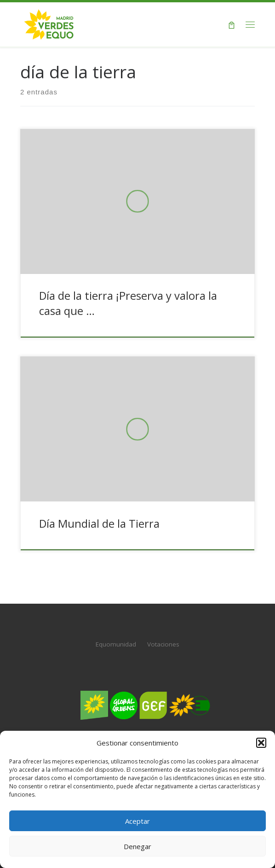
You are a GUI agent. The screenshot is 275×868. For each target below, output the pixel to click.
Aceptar (137, 821)
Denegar (137, 846)
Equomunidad (116, 644)
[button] (261, 743)
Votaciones (163, 644)
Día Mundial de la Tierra (99, 524)
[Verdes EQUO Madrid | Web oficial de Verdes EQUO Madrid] (49, 23)
